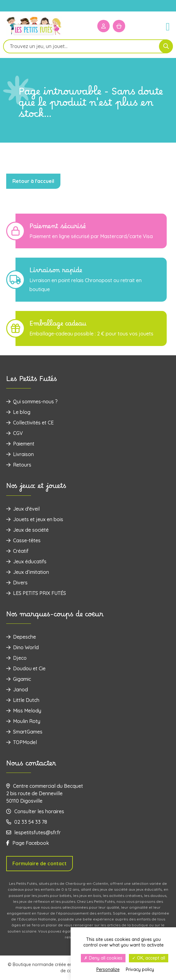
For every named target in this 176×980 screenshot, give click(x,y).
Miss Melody (24, 711)
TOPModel (22, 742)
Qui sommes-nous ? (32, 401)
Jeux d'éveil (23, 509)
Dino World (22, 647)
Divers (17, 583)
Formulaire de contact (40, 863)
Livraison (20, 454)
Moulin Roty (23, 721)
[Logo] (34, 35)
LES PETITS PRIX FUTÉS (36, 593)
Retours (19, 465)
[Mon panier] (119, 26)
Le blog (18, 412)
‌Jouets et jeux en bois (35, 519)
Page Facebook (28, 843)
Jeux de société (27, 530)
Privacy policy (140, 969)
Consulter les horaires (35, 811)
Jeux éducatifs (26, 561)
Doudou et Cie (26, 668)
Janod (17, 690)
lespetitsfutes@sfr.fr (33, 832)
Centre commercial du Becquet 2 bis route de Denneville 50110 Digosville (45, 793)
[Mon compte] (103, 26)
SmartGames (24, 732)
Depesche (21, 637)
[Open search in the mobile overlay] (88, 46)
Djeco (16, 658)
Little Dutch (23, 700)
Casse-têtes (23, 540)
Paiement (20, 444)
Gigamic (19, 679)
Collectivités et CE (30, 423)
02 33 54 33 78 (27, 822)
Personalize (108, 969)
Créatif (17, 551)
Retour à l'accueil (33, 181)
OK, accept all (149, 958)
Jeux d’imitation (28, 572)
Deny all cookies (103, 958)
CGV (15, 433)
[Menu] (165, 26)
